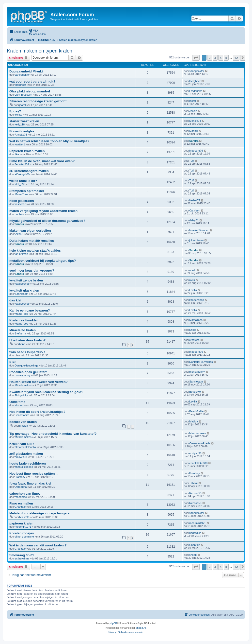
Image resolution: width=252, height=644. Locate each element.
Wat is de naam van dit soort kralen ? (38, 545)
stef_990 (20, 184)
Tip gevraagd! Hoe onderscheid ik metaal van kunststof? (53, 434)
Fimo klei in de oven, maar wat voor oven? (42, 161)
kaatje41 (20, 144)
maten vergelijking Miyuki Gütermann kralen (43, 211)
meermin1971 (23, 527)
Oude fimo (17, 402)
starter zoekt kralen (24, 121)
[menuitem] (33, 30)
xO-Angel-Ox (23, 174)
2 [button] (210, 58)
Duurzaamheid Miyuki (26, 71)
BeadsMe (195, 392)
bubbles (20, 214)
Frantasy (20, 477)
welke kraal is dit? (23, 181)
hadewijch (195, 533)
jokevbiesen (196, 240)
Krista (193, 330)
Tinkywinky (21, 395)
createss (194, 340)
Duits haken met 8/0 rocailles (32, 241)
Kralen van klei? (22, 444)
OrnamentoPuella (25, 447)
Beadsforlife (22, 415)
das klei (15, 300)
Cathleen (195, 210)
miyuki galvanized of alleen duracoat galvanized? (47, 221)
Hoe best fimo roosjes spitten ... (34, 474)
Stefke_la (20, 333)
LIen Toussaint (24, 95)
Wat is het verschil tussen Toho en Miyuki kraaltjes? (49, 141)
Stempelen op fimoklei (27, 191)
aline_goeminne (24, 537)
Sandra (194, 141)
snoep (193, 555)
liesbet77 (20, 204)
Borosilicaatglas (22, 131)
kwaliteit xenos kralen (26, 280)
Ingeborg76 (196, 151)
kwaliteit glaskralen (24, 290)
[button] (196, 58)
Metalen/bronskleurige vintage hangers (39, 513)
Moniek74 (195, 121)
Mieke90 (24, 517)
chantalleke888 (24, 467)
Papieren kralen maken (27, 151)
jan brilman (21, 254)
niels (192, 280)
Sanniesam (22, 294)
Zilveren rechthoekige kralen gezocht (38, 101)
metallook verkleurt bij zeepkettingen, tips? (43, 261)
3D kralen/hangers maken (29, 171)
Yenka (18, 115)
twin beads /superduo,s (27, 352)
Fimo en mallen (21, 503)
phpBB (113, 623)
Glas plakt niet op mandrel (30, 91)
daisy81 (194, 220)
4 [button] (221, 58)
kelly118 (20, 124)
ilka (17, 154)
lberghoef (20, 85)
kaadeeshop (22, 284)
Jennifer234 (22, 164)
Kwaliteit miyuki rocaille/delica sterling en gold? (46, 392)
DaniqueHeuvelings (26, 366)
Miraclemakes (23, 385)
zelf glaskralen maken (26, 454)
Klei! (13, 362)
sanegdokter (22, 75)
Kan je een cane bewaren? (30, 310)
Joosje (193, 111)
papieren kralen (21, 523)
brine (22, 344)
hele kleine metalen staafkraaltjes (35, 251)
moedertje (21, 497)
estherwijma (22, 558)
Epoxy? (15, 111)
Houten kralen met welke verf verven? (39, 382)
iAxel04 (19, 234)
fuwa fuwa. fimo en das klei (30, 483)
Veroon (19, 405)
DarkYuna (21, 487)
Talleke (193, 483)
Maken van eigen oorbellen (30, 231)
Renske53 (195, 493)
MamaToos (21, 194)
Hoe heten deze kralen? (27, 340)
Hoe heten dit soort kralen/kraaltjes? (37, 412)
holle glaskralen (22, 201)
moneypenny (23, 375)
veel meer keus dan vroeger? (32, 270)
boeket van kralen (23, 422)
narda (193, 270)
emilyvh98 (21, 457)
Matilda (24, 426)
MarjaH (194, 131)
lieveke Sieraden (199, 230)
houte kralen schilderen (28, 463)
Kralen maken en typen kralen (40, 51)
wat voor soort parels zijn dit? (32, 81)
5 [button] (226, 58)
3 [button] (215, 58)
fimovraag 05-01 (22, 555)
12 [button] (236, 58)
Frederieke (196, 91)
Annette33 (21, 135)
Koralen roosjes (22, 533)
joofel (22, 105)
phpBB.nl (141, 628)
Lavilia (193, 290)
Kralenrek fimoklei (23, 320)
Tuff (191, 161)
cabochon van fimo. (25, 494)
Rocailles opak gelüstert (28, 372)
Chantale (20, 507)
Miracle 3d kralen (23, 330)
